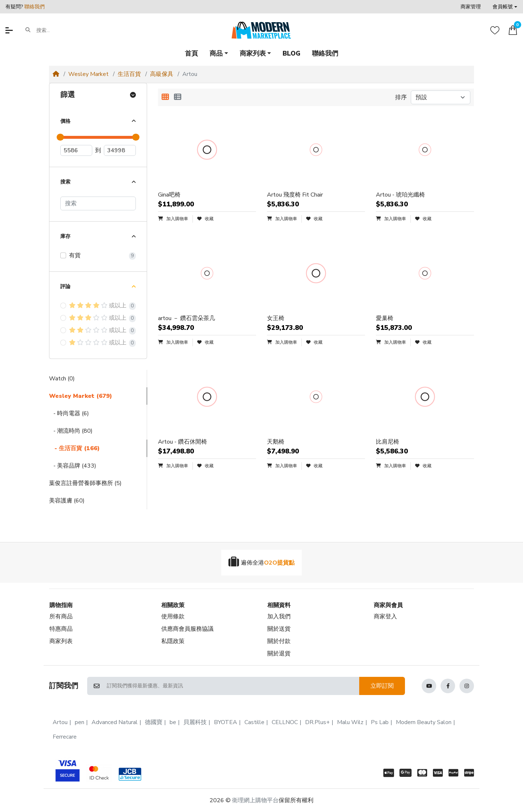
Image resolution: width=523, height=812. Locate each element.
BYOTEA (226, 722)
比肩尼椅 (388, 442)
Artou (60, 722)
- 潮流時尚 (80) (71, 431)
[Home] (56, 74)
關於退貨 (279, 654)
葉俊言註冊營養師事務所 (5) (85, 483)
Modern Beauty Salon (424, 722)
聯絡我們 (35, 7)
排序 (401, 97)
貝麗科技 (195, 722)
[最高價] (120, 150)
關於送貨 (279, 629)
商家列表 (61, 641)
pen (80, 722)
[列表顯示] (178, 97)
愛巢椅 (385, 318)
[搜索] (98, 203)
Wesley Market (88, 74)
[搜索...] (64, 30)
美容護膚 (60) (67, 501)
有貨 (75, 255)
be (173, 722)
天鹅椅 (276, 442)
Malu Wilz (350, 722)
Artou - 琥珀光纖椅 (400, 195)
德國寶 (154, 722)
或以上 (98, 306)
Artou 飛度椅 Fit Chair (295, 195)
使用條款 (173, 617)
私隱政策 (173, 641)
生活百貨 (129, 74)
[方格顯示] (165, 97)
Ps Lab (380, 722)
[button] (505, 7)
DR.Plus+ (317, 722)
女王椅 (276, 318)
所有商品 (61, 617)
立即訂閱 (382, 686)
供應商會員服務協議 (187, 629)
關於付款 (279, 641)
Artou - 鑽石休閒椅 (183, 442)
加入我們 (279, 617)
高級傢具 (162, 74)
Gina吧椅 (169, 195)
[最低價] (76, 150)
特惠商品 (61, 629)
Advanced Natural (115, 722)
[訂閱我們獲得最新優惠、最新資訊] (233, 686)
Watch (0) (62, 379)
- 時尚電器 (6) (69, 413)
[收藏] (495, 30)
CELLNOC (285, 722)
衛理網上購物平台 (255, 800)
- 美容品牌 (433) (73, 466)
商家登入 (385, 617)
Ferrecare (65, 737)
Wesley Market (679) (80, 396)
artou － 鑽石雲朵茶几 (187, 318)
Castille (254, 722)
